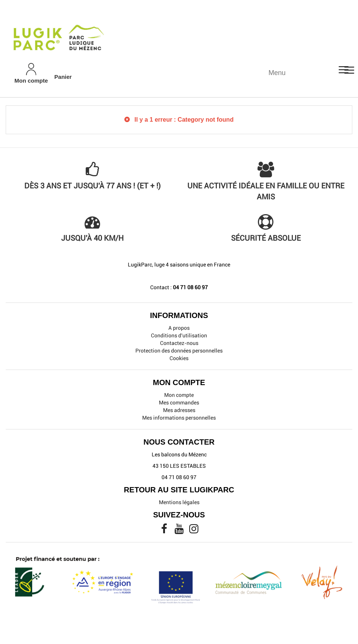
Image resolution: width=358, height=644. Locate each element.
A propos (179, 328)
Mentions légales (179, 502)
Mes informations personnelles (179, 418)
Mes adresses (179, 410)
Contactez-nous (179, 343)
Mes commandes (179, 403)
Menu (277, 73)
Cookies (179, 358)
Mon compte (179, 395)
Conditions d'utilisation (179, 335)
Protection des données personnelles (179, 351)
